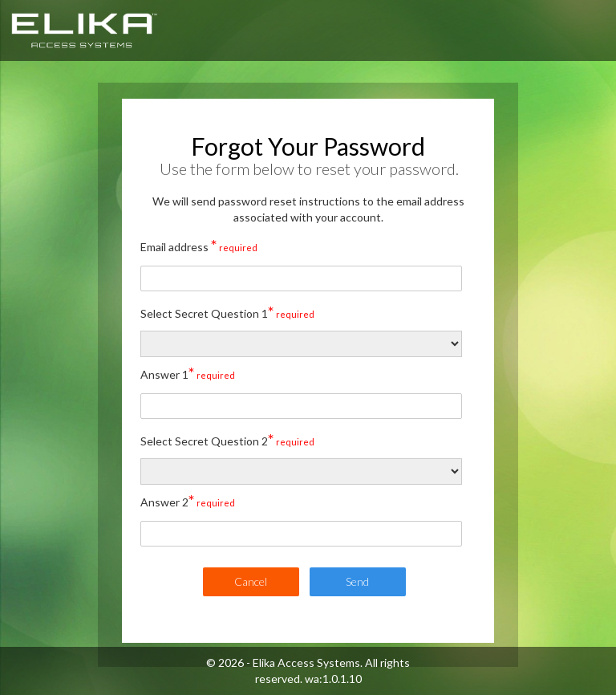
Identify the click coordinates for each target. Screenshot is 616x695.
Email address (199, 245)
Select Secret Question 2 (227, 439)
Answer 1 (188, 372)
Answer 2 (188, 500)
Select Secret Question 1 (227, 311)
